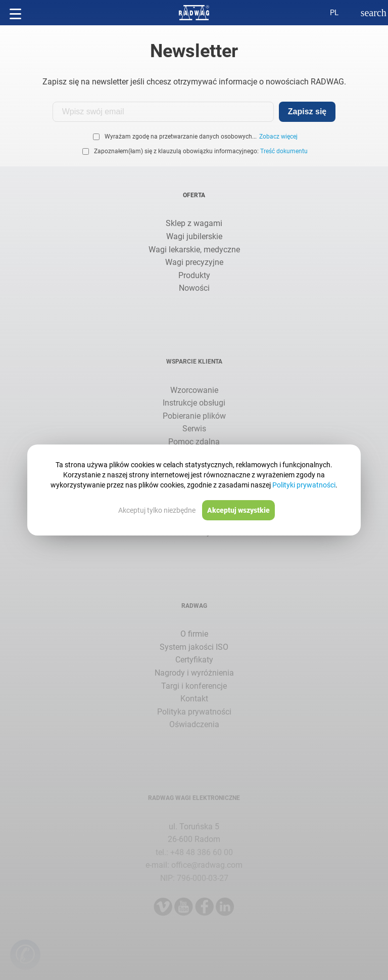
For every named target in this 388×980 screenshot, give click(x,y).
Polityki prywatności (304, 485)
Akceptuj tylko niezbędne (157, 510)
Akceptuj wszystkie (238, 510)
